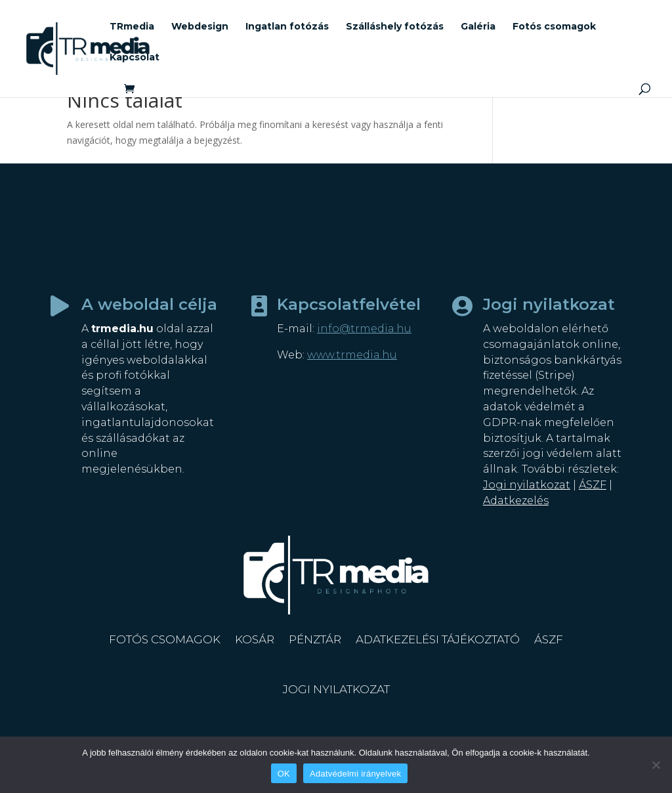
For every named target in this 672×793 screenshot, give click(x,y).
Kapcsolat (135, 58)
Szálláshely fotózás (395, 27)
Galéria (478, 27)
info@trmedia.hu (364, 329)
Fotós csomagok (554, 27)
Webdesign (200, 27)
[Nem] (656, 765)
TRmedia (132, 27)
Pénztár (315, 639)
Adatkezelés (516, 501)
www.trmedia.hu (352, 355)
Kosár (255, 639)
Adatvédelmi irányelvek (355, 774)
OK (284, 774)
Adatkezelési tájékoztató (438, 639)
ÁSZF (593, 485)
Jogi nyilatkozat (527, 485)
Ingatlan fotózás (287, 27)
